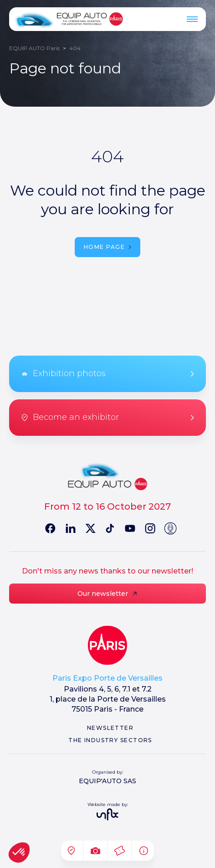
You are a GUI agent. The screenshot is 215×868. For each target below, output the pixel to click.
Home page (107, 247)
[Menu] (192, 19)
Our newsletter (108, 594)
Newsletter (110, 728)
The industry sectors (110, 740)
